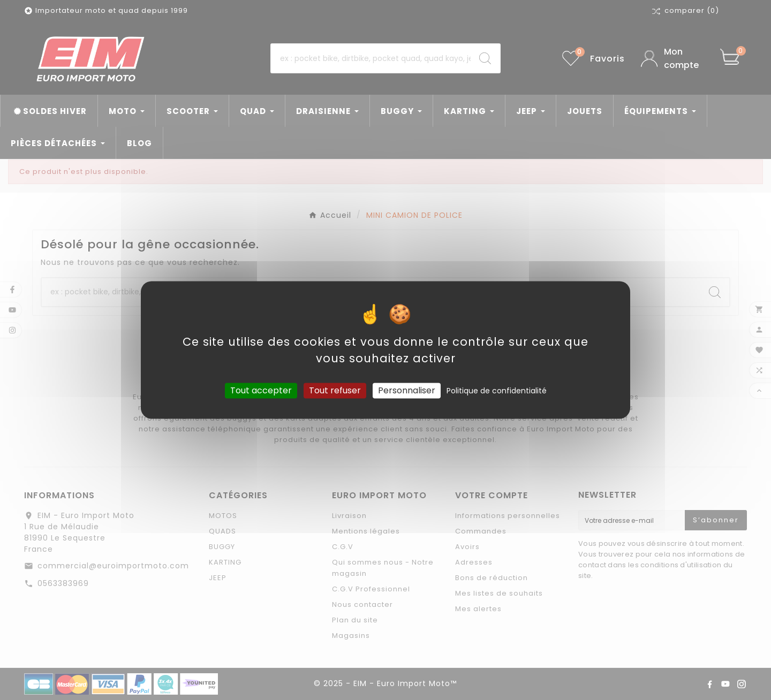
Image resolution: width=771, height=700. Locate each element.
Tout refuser (335, 390)
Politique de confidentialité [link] (497, 391)
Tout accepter (261, 390)
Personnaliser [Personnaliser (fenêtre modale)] (407, 390)
